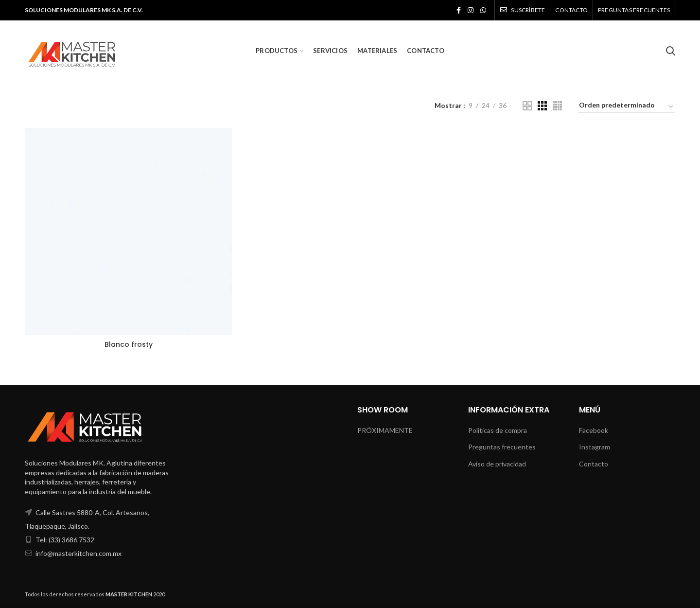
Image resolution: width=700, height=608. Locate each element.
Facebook (594, 430)
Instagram (595, 447)
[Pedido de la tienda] (627, 107)
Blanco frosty (129, 344)
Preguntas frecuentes (502, 447)
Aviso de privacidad (497, 464)
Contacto (594, 464)
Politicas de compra (498, 430)
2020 (135, 594)
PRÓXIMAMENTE (385, 430)
